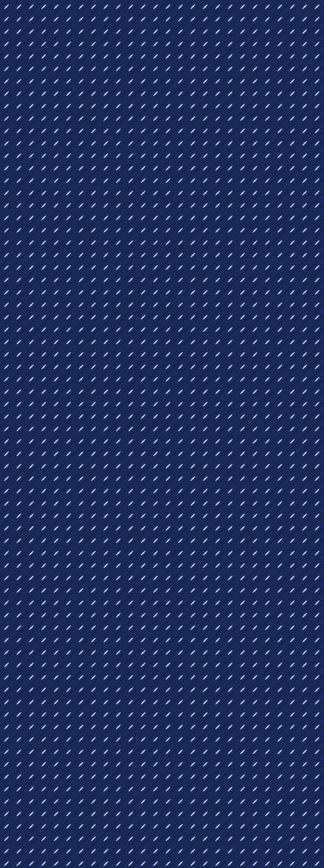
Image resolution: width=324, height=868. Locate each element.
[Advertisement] (111, 331)
